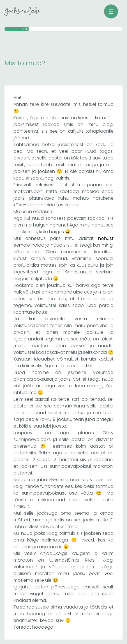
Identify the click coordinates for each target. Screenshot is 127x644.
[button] (111, 11)
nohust (106, 238)
